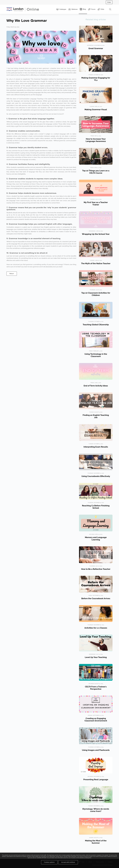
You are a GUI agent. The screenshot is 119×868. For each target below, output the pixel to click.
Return (12, 274)
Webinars (73, 9)
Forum (92, 9)
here (90, 858)
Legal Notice (52, 856)
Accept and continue (68, 862)
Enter (109, 2)
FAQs (101, 9)
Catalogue (61, 9)
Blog (83, 9)
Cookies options (49, 862)
